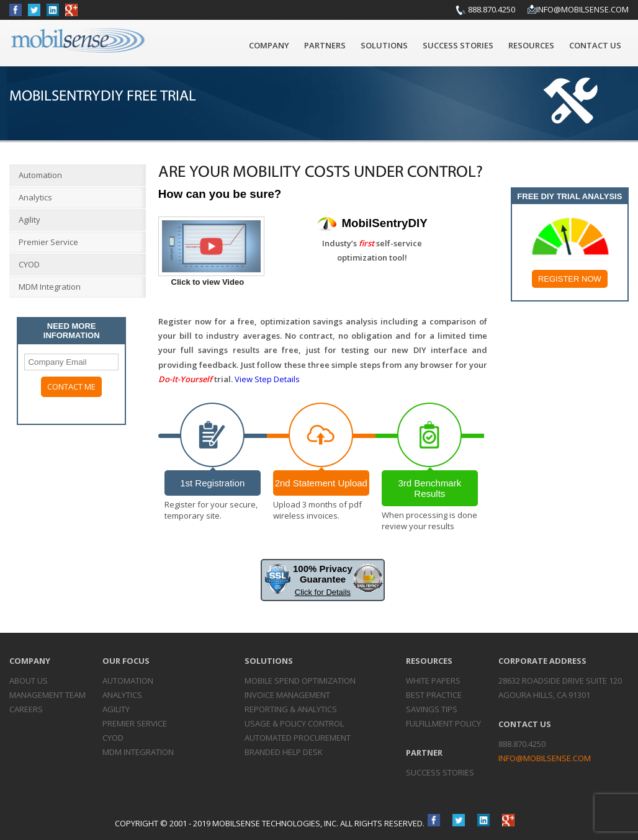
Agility (29, 220)
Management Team (47, 695)
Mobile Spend (300, 681)
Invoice (287, 695)
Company (269, 45)
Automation (40, 175)
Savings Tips (432, 709)
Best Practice (434, 695)
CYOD (29, 264)
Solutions (384, 45)
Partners (325, 45)
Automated (298, 738)
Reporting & (291, 709)
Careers (26, 709)
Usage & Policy (294, 723)
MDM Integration (50, 287)
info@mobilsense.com (582, 9)
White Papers (433, 681)
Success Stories (458, 45)
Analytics (35, 197)
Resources (531, 45)
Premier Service (48, 242)
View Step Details (267, 379)
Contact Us (595, 45)
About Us (29, 681)
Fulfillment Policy (443, 723)
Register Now (570, 279)
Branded (284, 752)
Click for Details (323, 592)
